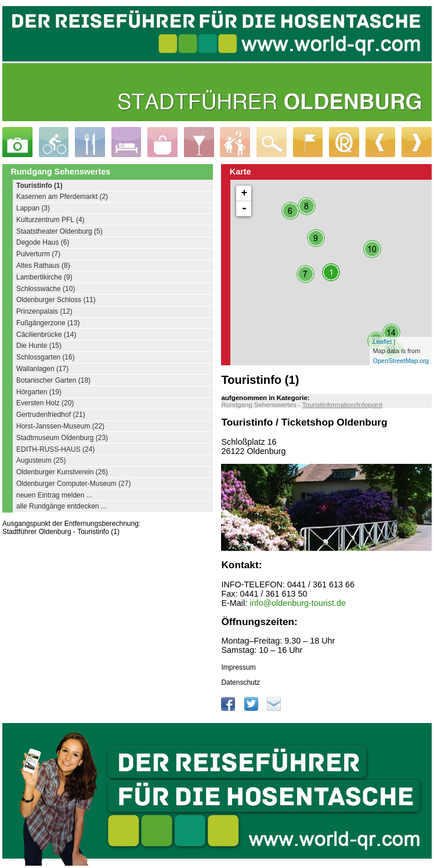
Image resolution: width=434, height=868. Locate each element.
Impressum (238, 667)
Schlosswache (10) (46, 289)
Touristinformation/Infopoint (342, 405)
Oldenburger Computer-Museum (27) (73, 484)
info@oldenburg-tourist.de (298, 603)
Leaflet (382, 342)
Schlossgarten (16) (46, 357)
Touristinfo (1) (39, 186)
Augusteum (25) (41, 460)
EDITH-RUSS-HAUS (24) (55, 449)
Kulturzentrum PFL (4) (50, 220)
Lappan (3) (33, 208)
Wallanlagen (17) (42, 369)
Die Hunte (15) (39, 346)
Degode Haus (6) (43, 242)
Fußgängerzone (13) (48, 323)
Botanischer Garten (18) (53, 380)
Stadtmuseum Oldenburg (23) (62, 438)
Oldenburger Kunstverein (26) (62, 472)
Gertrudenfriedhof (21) (51, 415)
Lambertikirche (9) (44, 277)
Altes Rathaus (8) (43, 266)
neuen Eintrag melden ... (54, 495)
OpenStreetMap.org (401, 361)
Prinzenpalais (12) (44, 311)
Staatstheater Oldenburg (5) (59, 231)
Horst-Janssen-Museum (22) (60, 426)
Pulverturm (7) (38, 254)
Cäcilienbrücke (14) (46, 335)
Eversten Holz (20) (45, 403)
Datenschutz (240, 682)
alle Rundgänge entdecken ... (62, 506)
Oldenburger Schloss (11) (56, 300)
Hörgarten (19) (39, 392)
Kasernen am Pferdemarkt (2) (62, 197)
